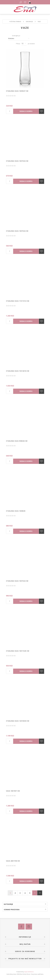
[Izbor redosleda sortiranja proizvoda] (19, 39)
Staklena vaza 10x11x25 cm (18, 651)
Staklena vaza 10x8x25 (16, 511)
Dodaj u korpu (26, 111)
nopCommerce (29, 972)
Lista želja (25, 2)
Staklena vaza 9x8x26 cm (17, 441)
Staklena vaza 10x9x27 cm (17, 91)
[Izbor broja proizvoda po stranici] (24, 44)
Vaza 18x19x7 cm (13, 791)
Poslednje (40, 893)
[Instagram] (29, 927)
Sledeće (35, 893)
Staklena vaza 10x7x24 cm (17, 161)
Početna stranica (15, 22)
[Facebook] (21, 927)
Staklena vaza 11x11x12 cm (18, 301)
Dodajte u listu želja (42, 111)
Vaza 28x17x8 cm (13, 861)
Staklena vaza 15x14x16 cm (18, 371)
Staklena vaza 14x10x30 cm (18, 721)
